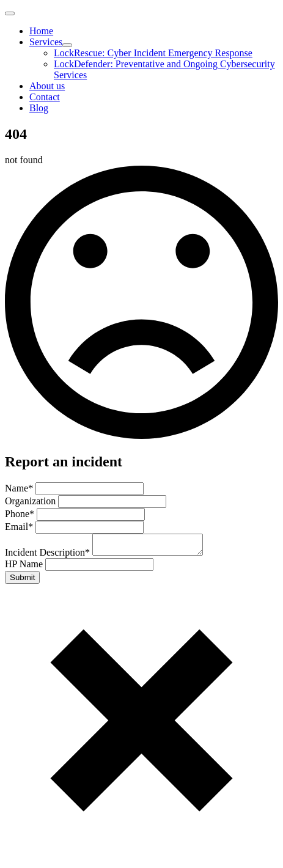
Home (41, 31)
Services (46, 42)
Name (20, 488)
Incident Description (49, 556)
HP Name (25, 568)
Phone (21, 514)
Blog (39, 108)
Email (20, 527)
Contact (45, 97)
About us (47, 86)
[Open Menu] (10, 13)
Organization (31, 501)
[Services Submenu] (67, 45)
